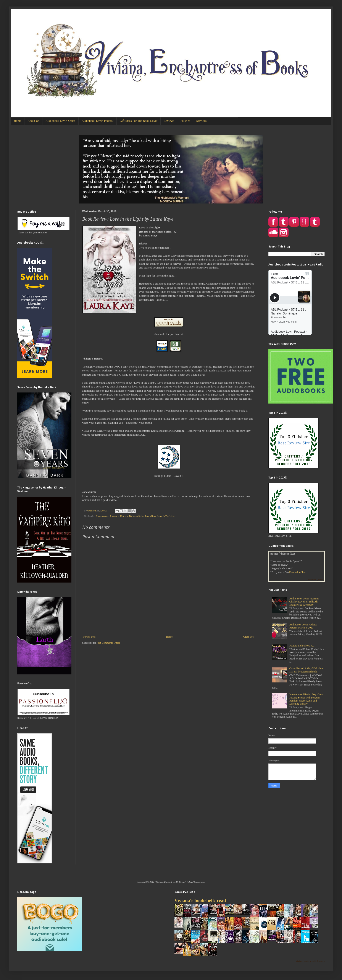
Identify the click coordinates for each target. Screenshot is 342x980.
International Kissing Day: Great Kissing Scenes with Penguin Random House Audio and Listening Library (306, 699)
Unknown (92, 511)
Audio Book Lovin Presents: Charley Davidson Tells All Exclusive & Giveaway (304, 602)
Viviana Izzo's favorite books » (310, 961)
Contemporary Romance (107, 516)
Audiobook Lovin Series (60, 121)
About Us (33, 121)
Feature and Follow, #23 (302, 646)
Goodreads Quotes (315, 580)
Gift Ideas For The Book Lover (139, 121)
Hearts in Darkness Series (132, 516)
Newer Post (89, 637)
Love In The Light (166, 516)
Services (201, 121)
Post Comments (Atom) (109, 643)
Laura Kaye (151, 516)
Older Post (249, 637)
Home (18, 121)
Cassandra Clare (298, 572)
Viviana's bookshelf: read (200, 900)
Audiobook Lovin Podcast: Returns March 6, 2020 (303, 626)
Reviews (169, 121)
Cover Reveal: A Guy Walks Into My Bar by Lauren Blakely (307, 670)
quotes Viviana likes (283, 553)
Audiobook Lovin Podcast (98, 121)
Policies (185, 121)
